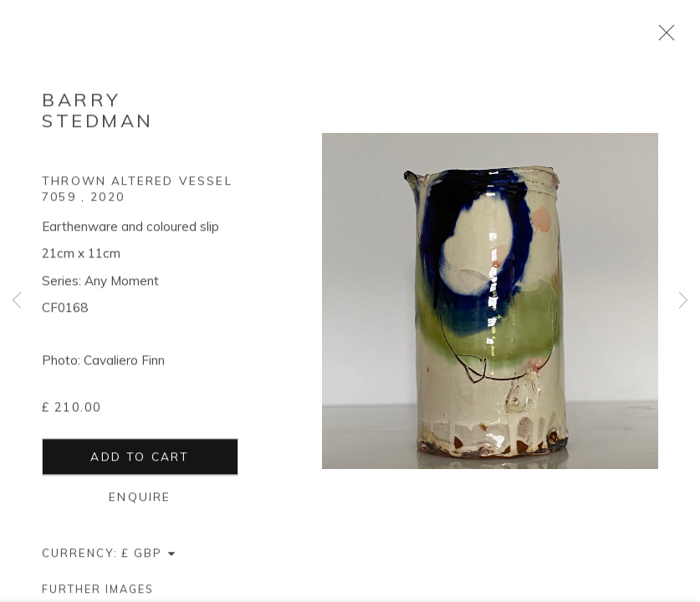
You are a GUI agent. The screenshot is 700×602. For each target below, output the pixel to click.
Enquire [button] (140, 499)
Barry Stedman (98, 112)
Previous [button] (17, 301)
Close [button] (662, 38)
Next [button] (683, 301)
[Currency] (149, 555)
